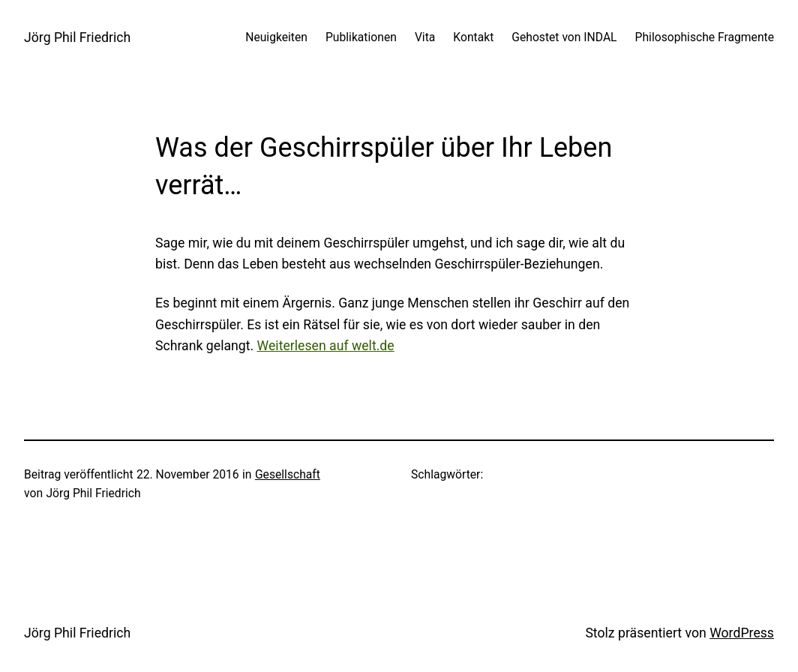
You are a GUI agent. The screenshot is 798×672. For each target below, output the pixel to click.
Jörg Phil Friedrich (77, 37)
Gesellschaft (288, 474)
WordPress (742, 633)
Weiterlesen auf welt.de (326, 346)
